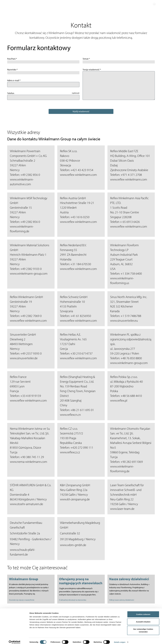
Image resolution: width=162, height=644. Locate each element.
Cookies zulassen (143, 612)
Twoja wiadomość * (92, 69)
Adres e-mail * (14, 80)
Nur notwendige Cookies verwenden (143, 628)
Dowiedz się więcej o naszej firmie (22, 600)
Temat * (86, 59)
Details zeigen (120, 640)
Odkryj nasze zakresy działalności (122, 600)
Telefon (11, 93)
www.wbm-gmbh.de (73, 545)
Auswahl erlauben (143, 619)
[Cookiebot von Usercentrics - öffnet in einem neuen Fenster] (15, 640)
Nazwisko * (12, 69)
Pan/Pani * (12, 59)
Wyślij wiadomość (81, 111)
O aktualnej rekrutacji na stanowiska (73, 600)
